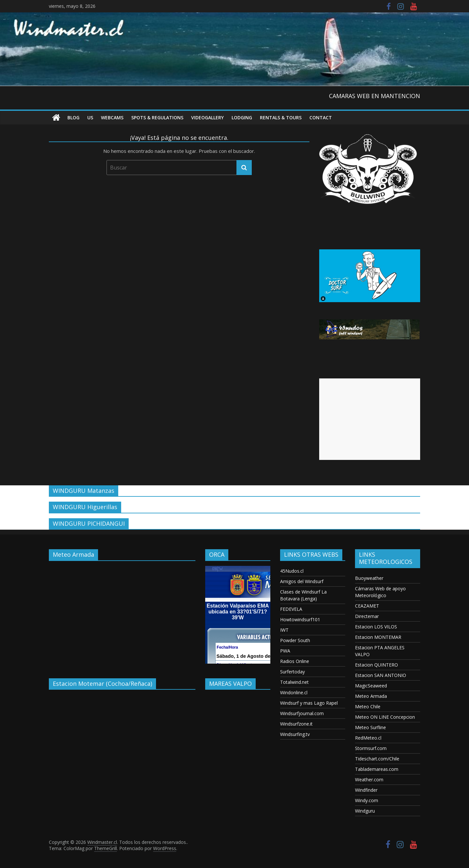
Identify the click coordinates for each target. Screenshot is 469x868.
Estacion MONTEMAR (378, 637)
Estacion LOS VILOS (376, 627)
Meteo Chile (368, 706)
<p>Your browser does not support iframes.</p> (122, 615)
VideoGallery (207, 118)
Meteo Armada (371, 696)
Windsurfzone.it (296, 724)
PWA (285, 651)
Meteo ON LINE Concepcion (385, 717)
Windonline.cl (294, 692)
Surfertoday (292, 672)
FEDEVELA (291, 609)
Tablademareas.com (377, 769)
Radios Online (295, 661)
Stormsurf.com (371, 748)
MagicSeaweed (371, 686)
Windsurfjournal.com (302, 713)
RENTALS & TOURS (281, 118)
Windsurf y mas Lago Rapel (309, 703)
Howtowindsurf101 (300, 619)
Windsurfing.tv (295, 734)
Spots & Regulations (157, 118)
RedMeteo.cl (368, 738)
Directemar (367, 616)
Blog (73, 118)
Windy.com (367, 800)
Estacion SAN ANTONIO (381, 675)
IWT (284, 630)
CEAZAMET (367, 606)
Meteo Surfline (370, 727)
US (90, 118)
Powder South (295, 640)
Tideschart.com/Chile (377, 759)
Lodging (242, 118)
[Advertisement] (370, 419)
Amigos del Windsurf (302, 581)
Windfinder (366, 790)
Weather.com (369, 780)
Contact (321, 118)
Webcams (112, 118)
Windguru (365, 811)
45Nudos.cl (292, 571)
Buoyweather (369, 578)
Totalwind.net (294, 682)
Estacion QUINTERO (377, 665)
